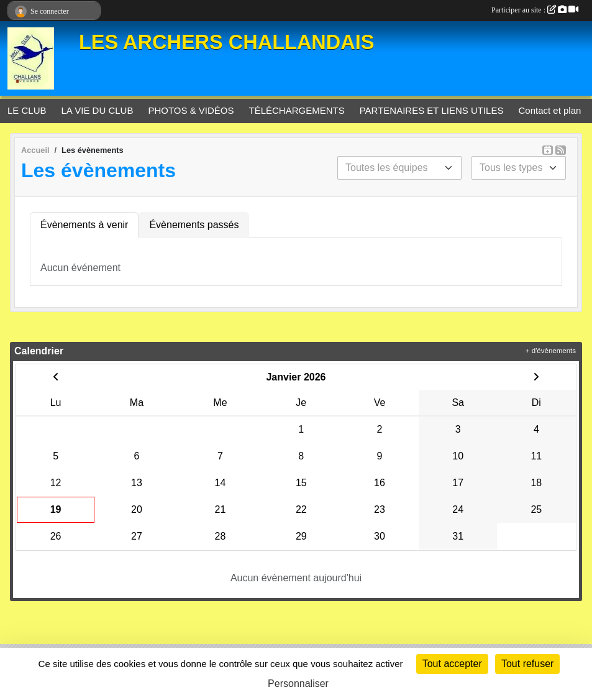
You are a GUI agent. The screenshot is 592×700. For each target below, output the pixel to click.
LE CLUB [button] (27, 110)
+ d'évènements (551, 351)
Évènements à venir (84, 225)
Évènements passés (194, 225)
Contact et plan (549, 110)
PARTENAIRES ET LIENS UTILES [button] (432, 110)
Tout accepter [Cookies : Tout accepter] (452, 664)
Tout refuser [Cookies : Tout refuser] (527, 664)
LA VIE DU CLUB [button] (98, 110)
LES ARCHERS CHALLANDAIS (226, 42)
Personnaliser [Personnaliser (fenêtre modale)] (298, 684)
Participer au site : (535, 10)
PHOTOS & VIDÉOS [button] (191, 110)
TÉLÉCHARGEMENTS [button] (297, 110)
